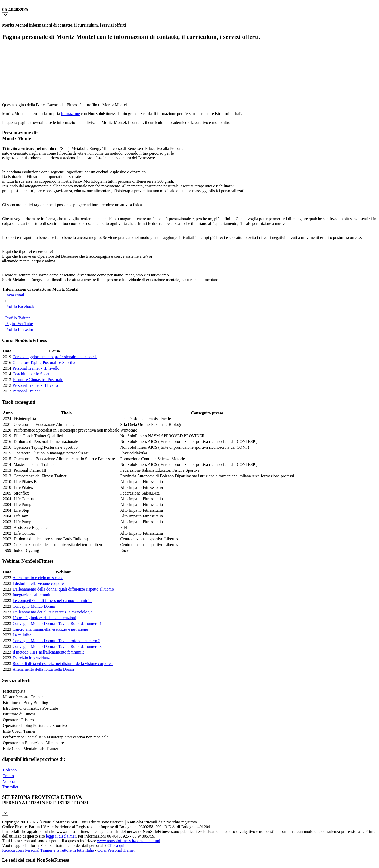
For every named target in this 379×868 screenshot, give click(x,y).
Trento (8, 776)
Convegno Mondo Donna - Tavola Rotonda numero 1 (57, 623)
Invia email (15, 295)
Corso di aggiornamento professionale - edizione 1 (55, 357)
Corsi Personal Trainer (116, 850)
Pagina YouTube (19, 324)
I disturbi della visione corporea (39, 583)
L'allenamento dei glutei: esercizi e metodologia (52, 612)
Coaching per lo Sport (31, 374)
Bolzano (10, 770)
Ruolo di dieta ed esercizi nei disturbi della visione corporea (63, 664)
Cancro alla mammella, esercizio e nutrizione (50, 629)
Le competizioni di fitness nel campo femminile (52, 601)
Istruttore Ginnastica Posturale (38, 380)
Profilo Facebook (20, 306)
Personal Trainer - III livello (36, 368)
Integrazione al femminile (34, 595)
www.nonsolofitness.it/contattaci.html (129, 841)
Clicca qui (116, 845)
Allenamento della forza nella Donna (43, 669)
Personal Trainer (26, 391)
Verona (9, 781)
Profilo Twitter (18, 318)
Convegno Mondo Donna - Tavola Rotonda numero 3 (57, 646)
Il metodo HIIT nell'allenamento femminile (48, 652)
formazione (70, 114)
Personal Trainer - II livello (35, 385)
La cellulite (22, 635)
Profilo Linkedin (19, 329)
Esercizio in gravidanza (32, 658)
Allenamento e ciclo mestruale (38, 578)
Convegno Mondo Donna (34, 606)
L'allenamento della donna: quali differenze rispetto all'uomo (63, 589)
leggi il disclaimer (61, 836)
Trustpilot (10, 787)
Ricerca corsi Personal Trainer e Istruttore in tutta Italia (48, 850)
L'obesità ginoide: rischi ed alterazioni (44, 618)
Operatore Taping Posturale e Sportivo (45, 362)
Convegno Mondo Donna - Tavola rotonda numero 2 (56, 641)
